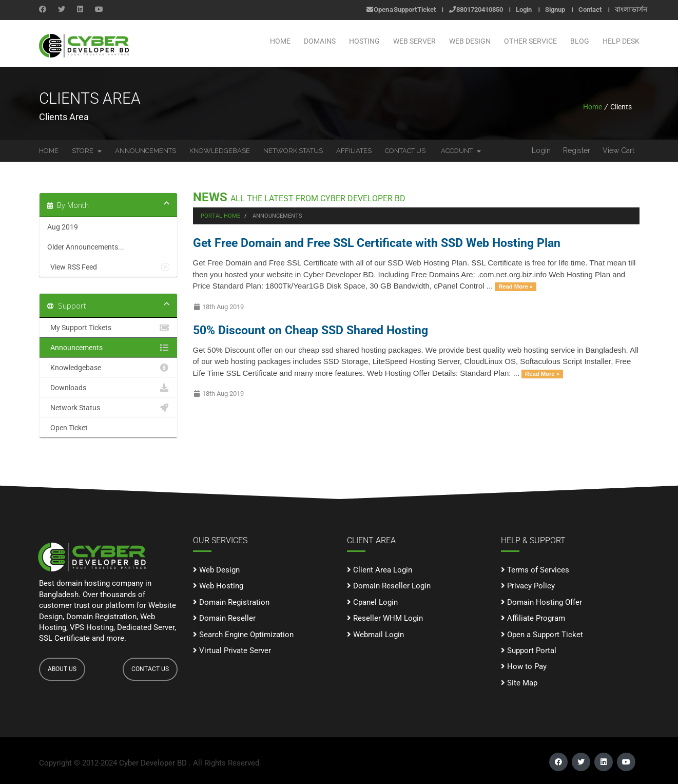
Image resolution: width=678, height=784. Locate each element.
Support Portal (529, 651)
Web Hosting (218, 586)
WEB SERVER (414, 41)
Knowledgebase (220, 151)
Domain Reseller (224, 618)
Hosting (364, 41)
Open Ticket (108, 428)
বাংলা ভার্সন (631, 9)
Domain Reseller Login (389, 586)
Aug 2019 (63, 227)
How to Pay (524, 666)
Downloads (108, 388)
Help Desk (621, 41)
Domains (320, 41)
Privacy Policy (528, 586)
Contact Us (405, 151)
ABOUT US (62, 669)
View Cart (618, 150)
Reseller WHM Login (385, 618)
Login (524, 9)
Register (577, 150)
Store (87, 151)
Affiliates (354, 151)
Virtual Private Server (232, 651)
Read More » (516, 286)
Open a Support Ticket (401, 9)
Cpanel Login (372, 602)
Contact (590, 9)
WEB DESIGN (470, 41)
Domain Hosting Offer (541, 602)
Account (461, 151)
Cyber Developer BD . (155, 763)
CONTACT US (150, 669)
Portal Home (220, 216)
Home (280, 41)
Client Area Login (380, 570)
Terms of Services (535, 570)
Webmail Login (375, 635)
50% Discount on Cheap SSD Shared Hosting (311, 330)
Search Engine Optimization (243, 635)
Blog (580, 41)
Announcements (146, 151)
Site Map (519, 683)
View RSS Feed (108, 267)
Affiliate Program (533, 618)
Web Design (216, 570)
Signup (555, 9)
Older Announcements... (86, 247)
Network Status (293, 151)
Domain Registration (231, 602)
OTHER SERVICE (530, 41)
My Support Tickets (108, 328)
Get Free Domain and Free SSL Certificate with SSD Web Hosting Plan (377, 243)
